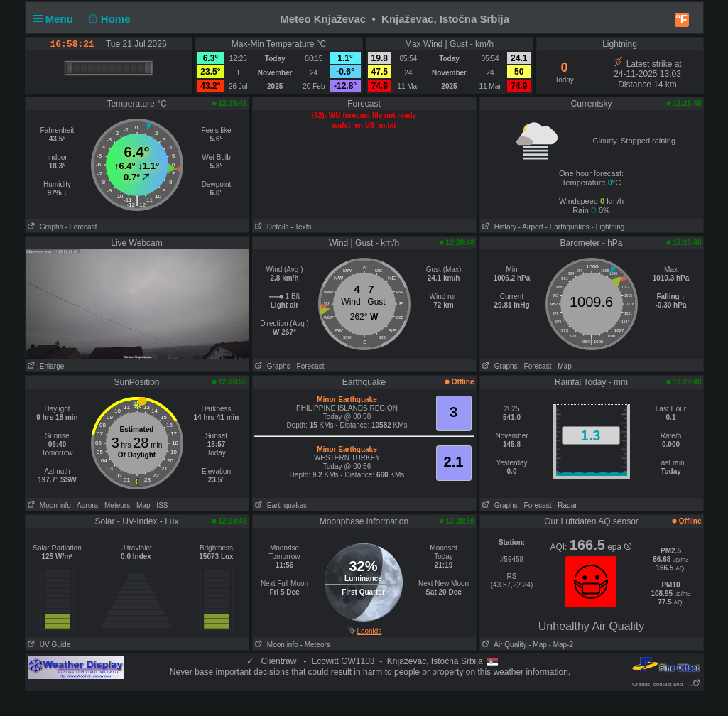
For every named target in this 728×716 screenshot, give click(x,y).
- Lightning (608, 227)
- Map (563, 366)
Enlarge (45, 366)
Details (271, 227)
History (498, 227)
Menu (56, 19)
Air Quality (504, 645)
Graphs (44, 227)
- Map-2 (560, 645)
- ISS (160, 505)
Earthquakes (280, 505)
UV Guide (48, 645)
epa (619, 547)
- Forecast (81, 227)
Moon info (48, 505)
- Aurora (86, 505)
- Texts (301, 227)
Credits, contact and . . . (666, 684)
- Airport (531, 227)
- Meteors (115, 505)
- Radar (565, 505)
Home (108, 19)
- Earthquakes (567, 227)
